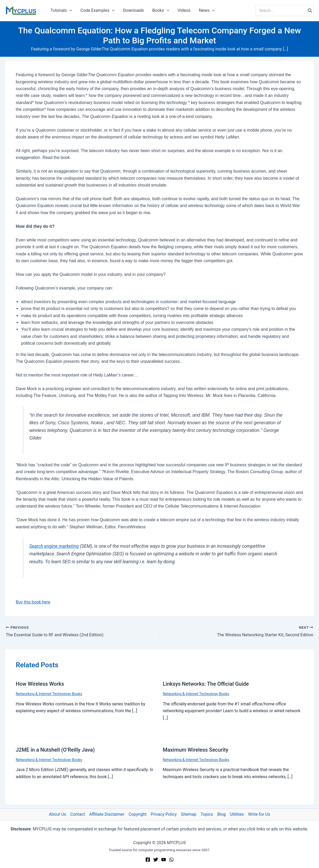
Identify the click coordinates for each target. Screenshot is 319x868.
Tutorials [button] (61, 11)
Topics (207, 814)
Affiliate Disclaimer (107, 814)
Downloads (133, 10)
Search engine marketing (54, 546)
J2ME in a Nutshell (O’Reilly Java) (55, 750)
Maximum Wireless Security (196, 750)
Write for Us (259, 814)
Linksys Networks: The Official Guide (206, 684)
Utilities (237, 814)
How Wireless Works (40, 684)
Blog (221, 814)
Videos (184, 10)
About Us (57, 814)
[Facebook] (148, 860)
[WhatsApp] (171, 860)
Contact (78, 814)
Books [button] (161, 11)
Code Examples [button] (98, 11)
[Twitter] (156, 860)
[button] (69, 11)
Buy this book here (33, 602)
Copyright (138, 814)
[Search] (310, 11)
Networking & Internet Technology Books (49, 694)
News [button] (207, 11)
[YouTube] (164, 860)
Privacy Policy (164, 814)
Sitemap (189, 814)
